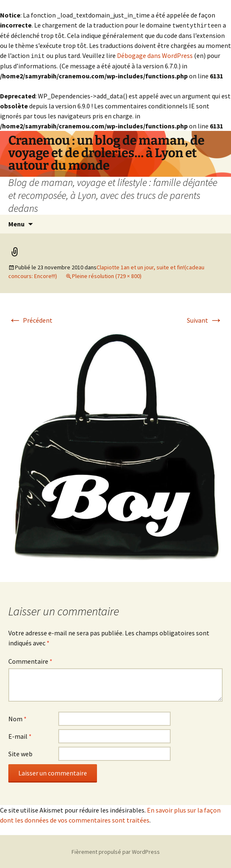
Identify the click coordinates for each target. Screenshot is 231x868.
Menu (16, 223)
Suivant (205, 319)
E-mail (20, 735)
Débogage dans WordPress (155, 55)
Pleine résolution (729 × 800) (107, 275)
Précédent (30, 319)
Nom (17, 718)
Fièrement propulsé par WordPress (116, 851)
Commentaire (30, 660)
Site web (20, 753)
